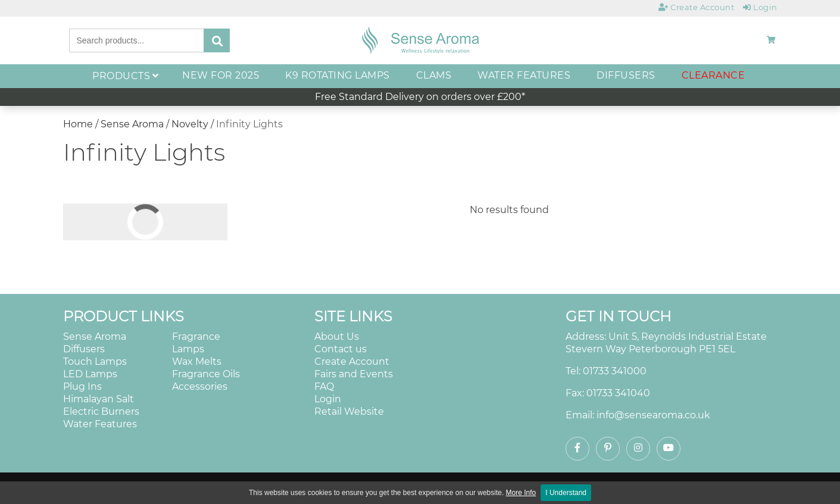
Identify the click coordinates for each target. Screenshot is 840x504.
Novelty (191, 124)
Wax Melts (197, 361)
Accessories (200, 386)
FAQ (324, 386)
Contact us (341, 349)
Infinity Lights (249, 124)
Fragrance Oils (206, 374)
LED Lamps (90, 374)
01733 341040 (618, 393)
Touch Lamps (95, 361)
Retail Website (349, 411)
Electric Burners (101, 411)
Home (78, 124)
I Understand (566, 493)
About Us (337, 336)
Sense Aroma (132, 124)
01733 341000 (615, 371)
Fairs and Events (354, 374)
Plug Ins (82, 386)
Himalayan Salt (99, 399)
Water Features (100, 424)
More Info (521, 493)
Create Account (352, 361)
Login (328, 399)
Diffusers (84, 349)
